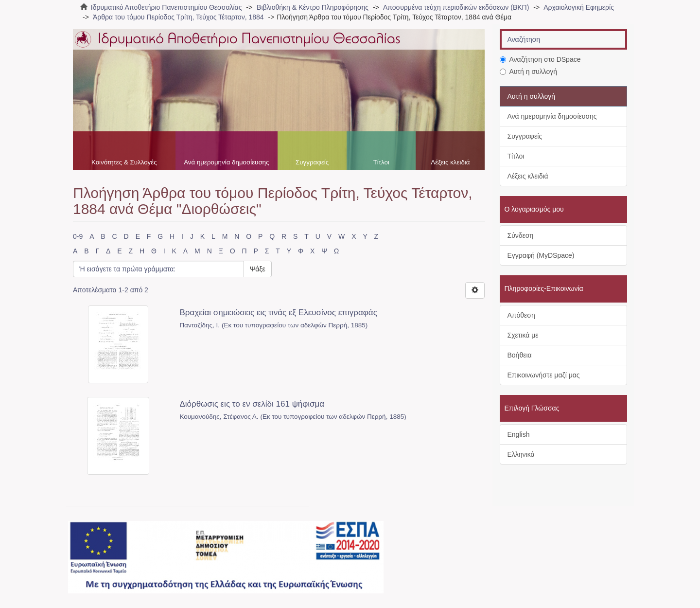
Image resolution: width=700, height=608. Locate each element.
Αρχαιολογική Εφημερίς (579, 7)
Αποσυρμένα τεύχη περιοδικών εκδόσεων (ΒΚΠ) (456, 7)
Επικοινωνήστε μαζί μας (544, 375)
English (519, 434)
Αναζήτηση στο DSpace (540, 59)
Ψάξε (258, 269)
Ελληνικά (521, 454)
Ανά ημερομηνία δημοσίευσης (226, 162)
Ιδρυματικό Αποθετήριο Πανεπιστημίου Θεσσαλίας (166, 7)
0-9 (78, 236)
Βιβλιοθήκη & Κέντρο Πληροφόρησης (313, 7)
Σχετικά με (523, 335)
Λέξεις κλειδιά (450, 162)
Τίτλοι (381, 162)
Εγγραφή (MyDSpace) (541, 255)
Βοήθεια (520, 355)
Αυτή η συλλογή (529, 72)
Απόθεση (521, 315)
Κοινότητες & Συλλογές (124, 162)
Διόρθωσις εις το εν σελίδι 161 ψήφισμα (252, 404)
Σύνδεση (521, 235)
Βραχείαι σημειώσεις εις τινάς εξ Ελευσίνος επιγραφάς (278, 313)
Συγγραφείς (312, 162)
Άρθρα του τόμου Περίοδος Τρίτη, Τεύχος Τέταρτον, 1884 (178, 17)
